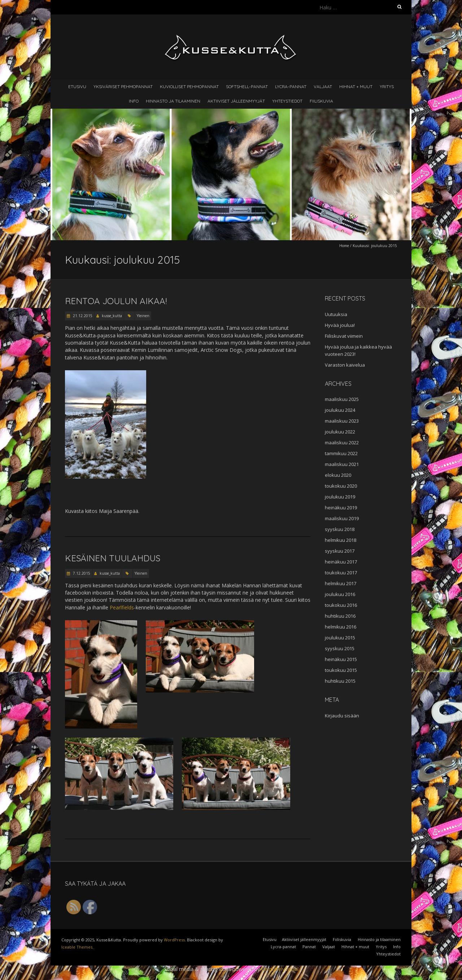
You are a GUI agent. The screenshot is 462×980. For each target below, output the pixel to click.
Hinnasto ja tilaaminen (173, 101)
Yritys (387, 87)
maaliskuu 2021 (342, 464)
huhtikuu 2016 (340, 616)
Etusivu (77, 87)
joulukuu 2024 (340, 410)
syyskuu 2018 (340, 529)
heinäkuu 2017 (341, 562)
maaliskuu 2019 (342, 518)
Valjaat (323, 87)
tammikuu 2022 (341, 453)
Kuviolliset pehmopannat (189, 87)
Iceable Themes (77, 947)
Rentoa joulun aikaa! (116, 301)
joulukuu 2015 (340, 638)
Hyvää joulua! (340, 325)
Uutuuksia (336, 314)
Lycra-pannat (291, 87)
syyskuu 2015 (340, 648)
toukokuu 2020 (341, 486)
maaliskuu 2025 (342, 399)
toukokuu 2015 (341, 670)
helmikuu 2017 (341, 583)
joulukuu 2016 (340, 594)
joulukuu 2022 (340, 432)
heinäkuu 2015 (341, 659)
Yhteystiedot (287, 101)
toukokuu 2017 (341, 573)
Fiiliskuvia (321, 101)
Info (134, 101)
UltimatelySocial (280, 969)
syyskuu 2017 (340, 551)
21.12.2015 (82, 316)
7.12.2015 (81, 573)
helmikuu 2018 (341, 540)
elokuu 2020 (338, 475)
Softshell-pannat (247, 87)
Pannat (309, 947)
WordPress (174, 940)
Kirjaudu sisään (342, 716)
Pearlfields (122, 607)
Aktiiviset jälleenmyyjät (236, 101)
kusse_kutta (112, 316)
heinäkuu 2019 (341, 508)
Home (344, 246)
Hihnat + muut (356, 87)
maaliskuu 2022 (342, 442)
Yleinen (143, 316)
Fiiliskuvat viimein (344, 336)
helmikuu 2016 (341, 627)
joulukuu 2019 (340, 497)
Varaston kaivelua (345, 365)
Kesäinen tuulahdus (113, 558)
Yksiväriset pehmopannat (123, 87)
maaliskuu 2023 (342, 421)
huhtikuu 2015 (340, 681)
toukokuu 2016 (341, 605)
